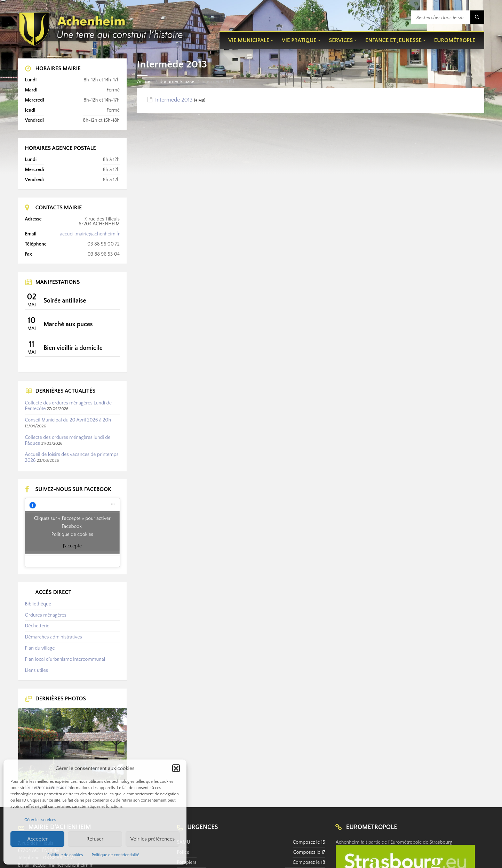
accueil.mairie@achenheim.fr (90, 234)
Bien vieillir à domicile (73, 348)
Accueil (145, 82)
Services (341, 40)
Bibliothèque (38, 604)
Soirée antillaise (65, 301)
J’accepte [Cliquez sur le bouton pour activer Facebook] (72, 546)
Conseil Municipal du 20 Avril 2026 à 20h (68, 420)
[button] (176, 768)
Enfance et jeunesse (393, 40)
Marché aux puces (68, 324)
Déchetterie (37, 626)
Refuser (95, 839)
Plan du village (40, 648)
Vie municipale (249, 40)
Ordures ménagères (46, 615)
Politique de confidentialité (116, 855)
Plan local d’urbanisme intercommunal (65, 659)
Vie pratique (299, 40)
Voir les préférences (153, 839)
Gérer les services (40, 820)
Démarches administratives (54, 637)
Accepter (37, 839)
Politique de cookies (65, 855)
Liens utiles (37, 670)
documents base (177, 82)
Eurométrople (455, 40)
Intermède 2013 (174, 100)
